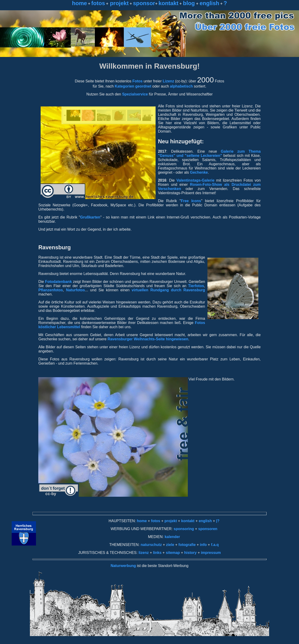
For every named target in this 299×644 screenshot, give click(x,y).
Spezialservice (135, 94)
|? (218, 521)
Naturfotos (76, 290)
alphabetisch (182, 86)
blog (189, 3)
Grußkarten (90, 217)
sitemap (173, 553)
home (79, 3)
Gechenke (199, 172)
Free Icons (191, 201)
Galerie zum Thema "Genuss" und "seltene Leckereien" (209, 153)
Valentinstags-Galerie (195, 180)
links (157, 553)
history (190, 553)
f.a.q (215, 545)
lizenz (144, 553)
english (209, 3)
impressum (211, 553)
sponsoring (184, 529)
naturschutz (151, 545)
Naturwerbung (123, 566)
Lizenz (168, 81)
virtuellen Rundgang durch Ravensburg (167, 290)
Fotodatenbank (59, 282)
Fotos (138, 81)
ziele (169, 545)
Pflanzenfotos (51, 290)
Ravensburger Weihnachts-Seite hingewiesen (148, 339)
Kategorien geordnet (133, 86)
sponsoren (208, 529)
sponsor (144, 3)
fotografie (188, 545)
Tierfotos (196, 286)
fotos (98, 3)
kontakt (168, 3)
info (203, 545)
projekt (119, 3)
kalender (172, 537)
